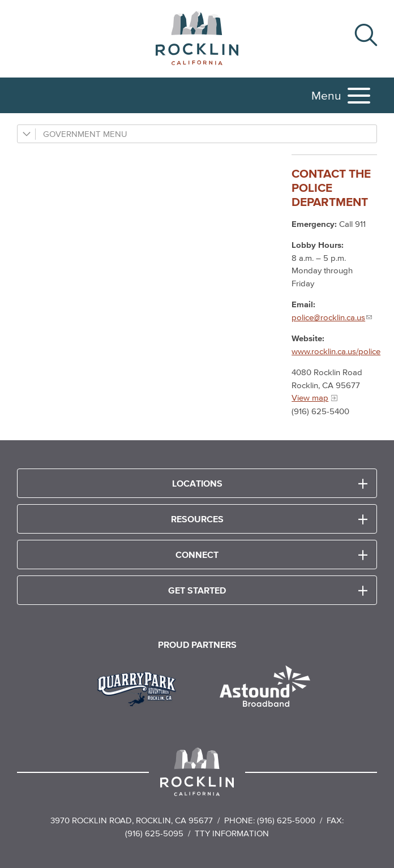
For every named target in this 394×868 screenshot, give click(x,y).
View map (310, 398)
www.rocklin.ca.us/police (336, 351)
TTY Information (232, 833)
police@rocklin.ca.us (328, 317)
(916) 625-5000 (286, 820)
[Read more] (141, 687)
